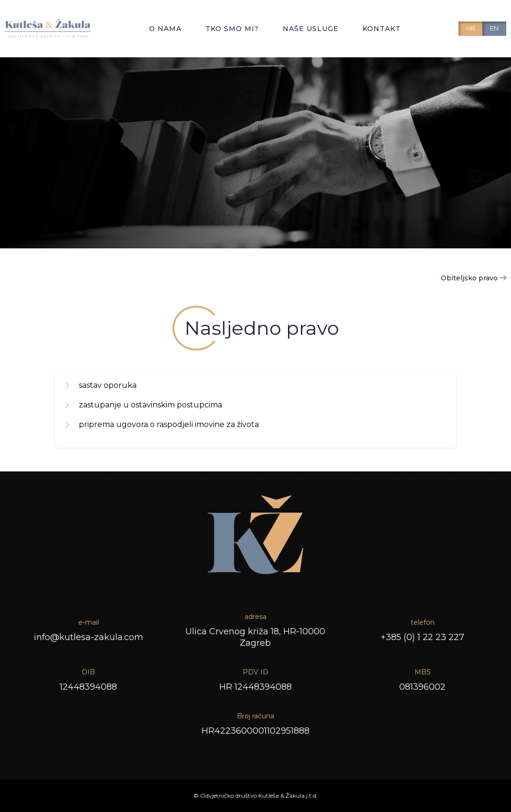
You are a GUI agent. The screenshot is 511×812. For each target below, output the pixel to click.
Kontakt (382, 29)
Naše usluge (311, 29)
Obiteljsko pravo (474, 278)
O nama (165, 29)
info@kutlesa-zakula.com (89, 637)
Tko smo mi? (232, 29)
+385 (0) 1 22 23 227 (422, 637)
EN (494, 28)
